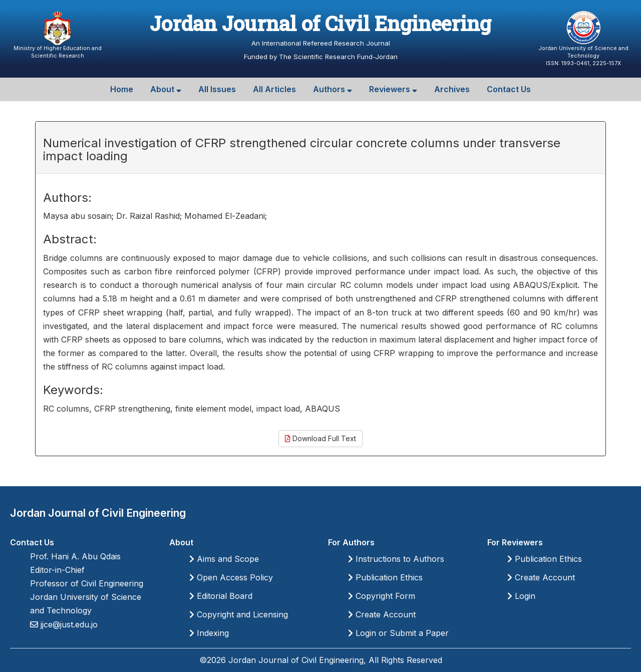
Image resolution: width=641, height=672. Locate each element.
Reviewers (393, 89)
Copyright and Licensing (239, 614)
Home (122, 89)
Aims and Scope (224, 559)
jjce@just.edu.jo (68, 624)
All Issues (217, 89)
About (166, 89)
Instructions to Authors (396, 559)
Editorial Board (221, 596)
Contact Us (509, 89)
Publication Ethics (385, 577)
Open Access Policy (231, 577)
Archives (452, 89)
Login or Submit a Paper (398, 633)
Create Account (382, 614)
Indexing (209, 633)
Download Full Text (320, 438)
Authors (333, 89)
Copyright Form (382, 596)
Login (521, 596)
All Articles (274, 89)
